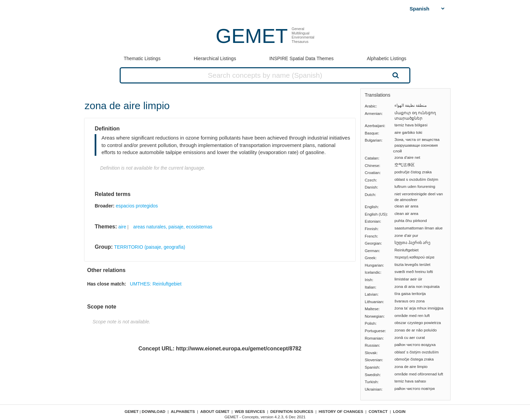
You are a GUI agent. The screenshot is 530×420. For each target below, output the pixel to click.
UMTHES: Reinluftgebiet (156, 284)
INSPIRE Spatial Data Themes (302, 58)
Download (153, 411)
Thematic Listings (142, 58)
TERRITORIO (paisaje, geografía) (150, 247)
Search (395, 75)
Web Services (250, 411)
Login (399, 411)
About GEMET (215, 411)
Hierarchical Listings (215, 58)
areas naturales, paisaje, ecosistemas (173, 227)
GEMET (252, 36)
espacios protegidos (137, 206)
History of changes (341, 411)
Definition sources (292, 411)
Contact (378, 411)
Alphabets (183, 411)
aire (122, 227)
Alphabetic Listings (387, 58)
